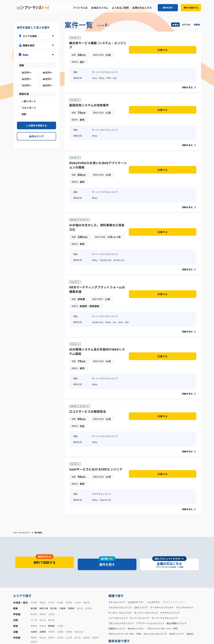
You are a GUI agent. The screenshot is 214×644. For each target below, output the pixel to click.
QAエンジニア (141, 525)
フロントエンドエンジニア (121, 541)
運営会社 (161, 638)
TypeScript (181, 571)
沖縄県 (97, 565)
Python (126, 565)
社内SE (190, 552)
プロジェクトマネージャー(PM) (162, 546)
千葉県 (62, 526)
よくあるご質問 (120, 8)
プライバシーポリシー (178, 638)
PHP (118, 565)
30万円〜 (113, 589)
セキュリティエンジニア (155, 552)
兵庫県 (43, 550)
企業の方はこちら (142, 8)
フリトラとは (80, 8)
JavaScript (167, 571)
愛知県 (51, 544)
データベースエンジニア (120, 531)
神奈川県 (44, 526)
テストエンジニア (117, 520)
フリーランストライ (21, 454)
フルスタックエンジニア (120, 525)
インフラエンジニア (118, 536)
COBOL (135, 571)
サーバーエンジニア (140, 536)
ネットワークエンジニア (146, 531)
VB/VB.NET (147, 571)
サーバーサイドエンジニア (164, 536)
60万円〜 (147, 589)
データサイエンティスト (162, 525)
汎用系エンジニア (117, 546)
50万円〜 (136, 589)
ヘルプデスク (153, 520)
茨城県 (71, 526)
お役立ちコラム (100, 8)
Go (192, 565)
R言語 (119, 571)
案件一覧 (120, 633)
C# (156, 565)
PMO (139, 552)
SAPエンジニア (177, 552)
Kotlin (163, 565)
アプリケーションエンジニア (150, 541)
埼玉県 (53, 526)
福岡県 (34, 565)
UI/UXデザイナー (136, 520)
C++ (150, 565)
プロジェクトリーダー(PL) (121, 552)
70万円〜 (158, 589)
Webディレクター (136, 546)
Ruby (135, 565)
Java (111, 565)
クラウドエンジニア (170, 531)
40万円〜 (124, 589)
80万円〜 (169, 589)
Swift (171, 565)
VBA (127, 571)
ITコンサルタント (185, 525)
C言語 (143, 565)
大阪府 (34, 550)
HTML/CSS (194, 571)
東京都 (34, 526)
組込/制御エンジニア (177, 541)
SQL (110, 576)
